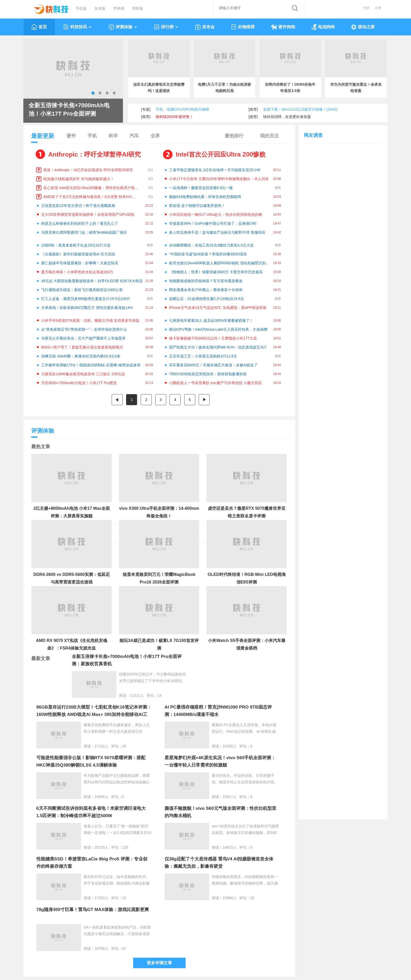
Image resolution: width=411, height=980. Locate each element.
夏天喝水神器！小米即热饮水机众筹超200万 (77, 272)
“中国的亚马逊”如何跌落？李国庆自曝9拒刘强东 (208, 254)
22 (252, 898)
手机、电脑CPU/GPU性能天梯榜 (182, 109)
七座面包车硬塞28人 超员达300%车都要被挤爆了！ (211, 320)
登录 (366, 8)
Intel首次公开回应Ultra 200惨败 (221, 154)
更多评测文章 (159, 963)
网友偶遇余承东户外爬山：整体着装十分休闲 (206, 290)
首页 (39, 27)
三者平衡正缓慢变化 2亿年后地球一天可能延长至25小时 (215, 170)
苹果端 (119, 8)
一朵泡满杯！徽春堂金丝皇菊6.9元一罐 (201, 188)
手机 (92, 136)
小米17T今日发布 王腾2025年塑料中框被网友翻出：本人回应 (219, 179)
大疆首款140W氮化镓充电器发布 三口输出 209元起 (83, 374)
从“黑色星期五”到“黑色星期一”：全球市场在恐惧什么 (84, 329)
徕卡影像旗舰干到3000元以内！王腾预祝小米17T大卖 (213, 338)
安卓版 (100, 8)
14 (160, 695)
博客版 (138, 8)
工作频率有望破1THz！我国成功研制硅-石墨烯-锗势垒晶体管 (91, 365)
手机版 (81, 8)
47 (124, 949)
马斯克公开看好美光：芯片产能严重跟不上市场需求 (83, 338)
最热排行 (234, 136)
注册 (378, 8)
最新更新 (43, 138)
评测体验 (123, 27)
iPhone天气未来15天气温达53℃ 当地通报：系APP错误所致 (218, 308)
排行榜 (166, 27)
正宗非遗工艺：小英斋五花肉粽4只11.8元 (203, 356)
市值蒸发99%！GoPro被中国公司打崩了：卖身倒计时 (213, 223)
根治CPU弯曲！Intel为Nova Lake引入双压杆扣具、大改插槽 (218, 329)
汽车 (134, 136)
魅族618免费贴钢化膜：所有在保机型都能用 (205, 197)
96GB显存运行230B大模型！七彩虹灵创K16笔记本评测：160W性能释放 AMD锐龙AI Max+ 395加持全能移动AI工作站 (94, 714)
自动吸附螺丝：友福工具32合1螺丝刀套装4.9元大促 (211, 245)
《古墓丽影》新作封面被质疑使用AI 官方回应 (78, 254)
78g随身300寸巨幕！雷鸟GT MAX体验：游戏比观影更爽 (93, 910)
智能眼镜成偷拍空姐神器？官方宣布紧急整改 (206, 281)
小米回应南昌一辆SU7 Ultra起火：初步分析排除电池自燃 (216, 215)
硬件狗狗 (283, 27)
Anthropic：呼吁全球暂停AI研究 (94, 154)
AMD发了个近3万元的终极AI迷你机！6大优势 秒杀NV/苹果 (91, 197)
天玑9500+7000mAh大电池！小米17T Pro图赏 (79, 383)
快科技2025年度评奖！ (174, 117)
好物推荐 (243, 27)
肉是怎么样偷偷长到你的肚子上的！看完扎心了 (80, 223)
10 (124, 898)
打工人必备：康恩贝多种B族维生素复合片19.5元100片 (86, 299)
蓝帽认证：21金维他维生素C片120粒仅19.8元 (207, 299)
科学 (113, 136)
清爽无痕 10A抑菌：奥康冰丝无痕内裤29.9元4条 (81, 356)
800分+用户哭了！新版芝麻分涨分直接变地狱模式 (82, 347)
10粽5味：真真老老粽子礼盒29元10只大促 (76, 245)
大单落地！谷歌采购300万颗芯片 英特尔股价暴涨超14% (87, 308)
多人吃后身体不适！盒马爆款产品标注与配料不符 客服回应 (217, 232)
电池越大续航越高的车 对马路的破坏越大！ (79, 179)
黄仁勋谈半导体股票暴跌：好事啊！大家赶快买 (80, 263)
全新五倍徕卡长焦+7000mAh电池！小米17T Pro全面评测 (69, 109)
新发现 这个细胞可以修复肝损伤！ (197, 206)
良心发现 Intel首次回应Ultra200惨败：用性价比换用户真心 (91, 188)
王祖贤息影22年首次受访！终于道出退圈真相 (78, 206)
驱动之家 (363, 27)
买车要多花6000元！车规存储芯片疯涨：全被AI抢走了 (213, 365)
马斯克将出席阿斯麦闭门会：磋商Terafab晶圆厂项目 (84, 232)
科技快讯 (78, 27)
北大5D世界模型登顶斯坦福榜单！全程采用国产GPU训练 (88, 215)
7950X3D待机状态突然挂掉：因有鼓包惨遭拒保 (208, 374)
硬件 (71, 136)
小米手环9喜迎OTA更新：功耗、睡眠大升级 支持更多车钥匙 (90, 320)
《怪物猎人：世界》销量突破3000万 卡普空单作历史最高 (216, 272)
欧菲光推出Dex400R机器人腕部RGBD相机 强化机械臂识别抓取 (221, 263)
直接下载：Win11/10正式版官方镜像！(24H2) (300, 109)
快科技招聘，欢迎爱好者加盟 (287, 117)
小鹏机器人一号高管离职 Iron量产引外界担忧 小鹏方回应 (215, 383)
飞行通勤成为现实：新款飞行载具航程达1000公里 (82, 290)
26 (124, 746)
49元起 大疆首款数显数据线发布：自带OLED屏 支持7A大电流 (92, 281)
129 (125, 847)
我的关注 (269, 136)
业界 (155, 136)
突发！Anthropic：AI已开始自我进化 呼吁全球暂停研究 (88, 170)
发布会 (205, 27)
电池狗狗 (323, 27)
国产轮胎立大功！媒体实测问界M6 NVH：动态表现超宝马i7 (218, 347)
